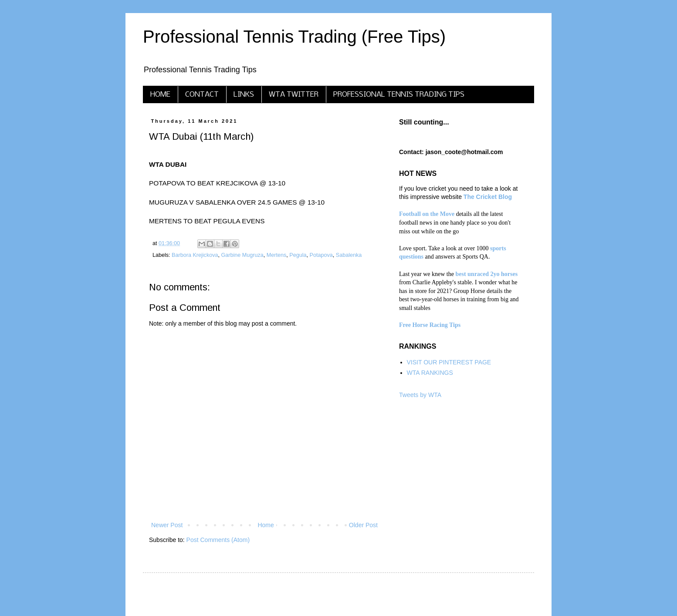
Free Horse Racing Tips (430, 325)
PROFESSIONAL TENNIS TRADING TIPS (399, 95)
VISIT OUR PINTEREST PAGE (449, 362)
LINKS (244, 95)
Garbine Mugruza (242, 255)
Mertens (277, 255)
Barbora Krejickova (195, 255)
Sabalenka (349, 255)
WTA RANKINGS (430, 373)
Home (266, 525)
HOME (160, 95)
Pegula (298, 255)
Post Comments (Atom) (218, 540)
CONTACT (202, 95)
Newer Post (167, 525)
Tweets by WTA (420, 395)
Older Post (363, 525)
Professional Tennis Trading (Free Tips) (294, 37)
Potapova (321, 255)
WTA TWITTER (294, 95)
